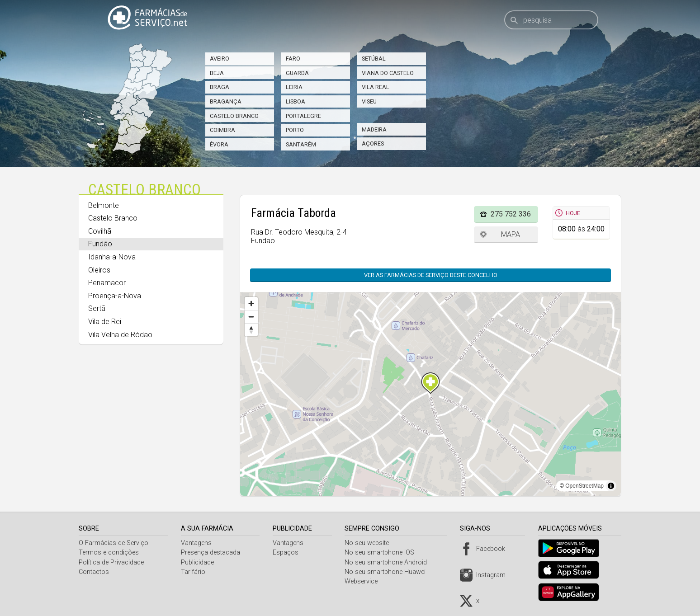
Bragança (226, 101)
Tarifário (194, 572)
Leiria (294, 87)
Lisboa (296, 101)
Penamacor (107, 283)
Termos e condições (109, 553)
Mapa (511, 234)
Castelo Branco (234, 116)
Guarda (297, 73)
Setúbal (374, 59)
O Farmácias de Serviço (114, 543)
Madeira (374, 129)
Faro (293, 59)
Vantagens (198, 543)
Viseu (369, 101)
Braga (220, 87)
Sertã (97, 308)
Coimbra (222, 130)
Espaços (288, 553)
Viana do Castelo (388, 73)
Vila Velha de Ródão (120, 335)
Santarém (301, 144)
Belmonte (104, 205)
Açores (373, 143)
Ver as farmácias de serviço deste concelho (431, 275)
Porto (295, 130)
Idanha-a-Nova (112, 257)
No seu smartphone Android (389, 562)
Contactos (94, 572)
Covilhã (100, 231)
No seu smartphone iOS (383, 553)
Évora (219, 144)
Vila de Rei (105, 322)
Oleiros (99, 270)
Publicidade (199, 562)
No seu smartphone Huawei (389, 572)
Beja (217, 73)
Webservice (365, 581)
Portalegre (303, 116)
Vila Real (376, 87)
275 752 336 (511, 214)
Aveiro (220, 59)
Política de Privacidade (111, 562)
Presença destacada (212, 553)
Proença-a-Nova (115, 296)
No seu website (370, 543)
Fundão (100, 244)
